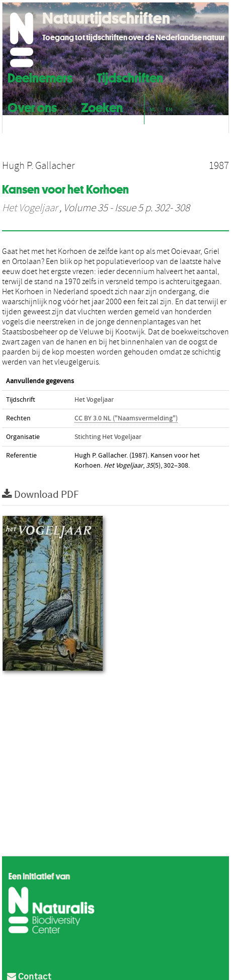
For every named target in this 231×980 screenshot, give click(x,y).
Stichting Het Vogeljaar (108, 437)
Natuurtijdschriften (106, 18)
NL (152, 109)
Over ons (32, 106)
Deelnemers (40, 77)
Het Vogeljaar (30, 208)
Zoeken (102, 106)
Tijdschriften (130, 77)
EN (169, 109)
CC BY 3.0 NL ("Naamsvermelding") (126, 418)
